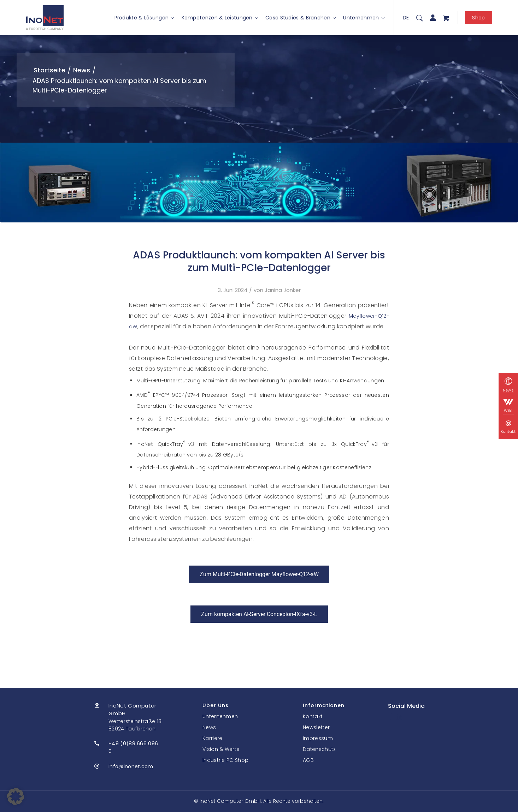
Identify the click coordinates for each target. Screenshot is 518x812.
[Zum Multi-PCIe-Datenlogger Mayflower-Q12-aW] (259, 574)
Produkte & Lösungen (145, 18)
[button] (16, 796)
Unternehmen (364, 18)
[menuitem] (419, 18)
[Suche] (419, 18)
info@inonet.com (131, 766)
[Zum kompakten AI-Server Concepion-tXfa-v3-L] (259, 614)
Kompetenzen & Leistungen (220, 18)
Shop (478, 18)
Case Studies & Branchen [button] (301, 18)
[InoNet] (45, 18)
